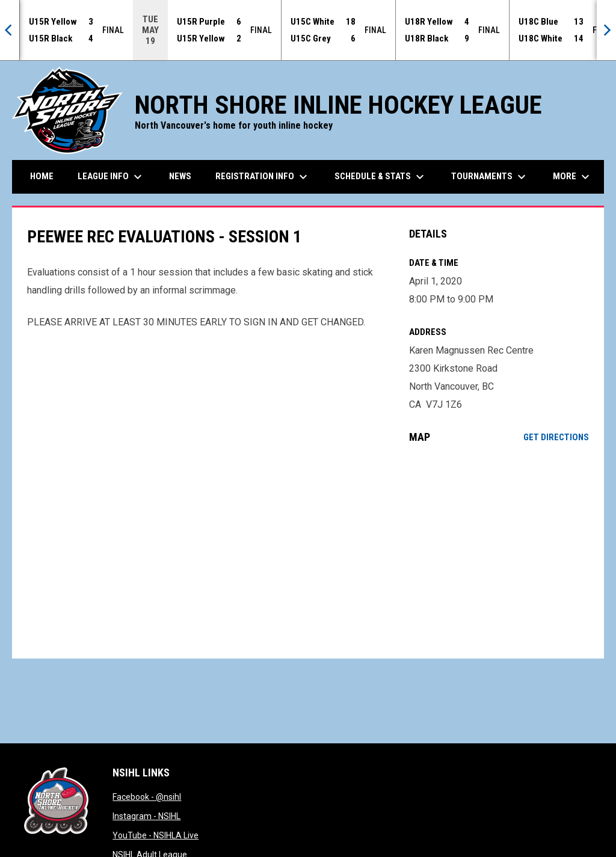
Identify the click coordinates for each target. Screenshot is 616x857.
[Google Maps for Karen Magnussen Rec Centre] (499, 551)
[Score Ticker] (308, 30)
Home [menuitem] (42, 176)
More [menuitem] (573, 177)
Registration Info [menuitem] (263, 177)
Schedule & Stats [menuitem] (381, 177)
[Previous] (10, 30)
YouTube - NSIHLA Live (156, 835)
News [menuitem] (180, 176)
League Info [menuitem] (111, 177)
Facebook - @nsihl (147, 797)
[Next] (606, 30)
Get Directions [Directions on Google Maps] (556, 437)
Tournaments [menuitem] (490, 177)
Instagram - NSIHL (146, 816)
